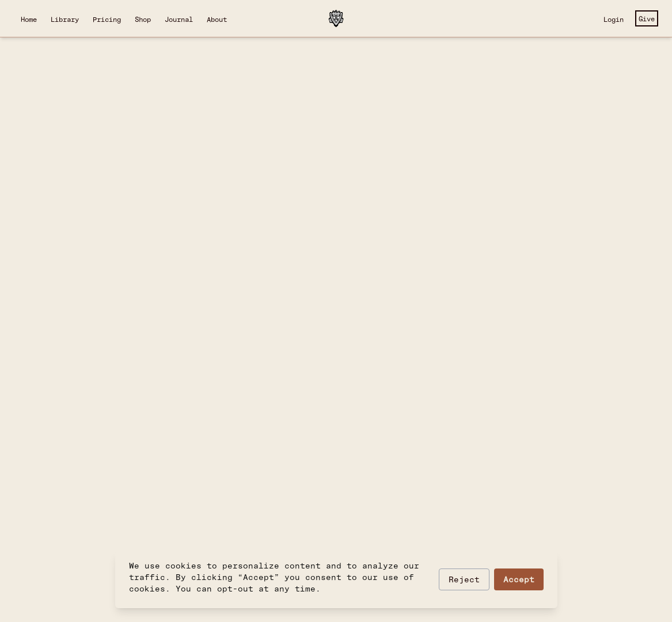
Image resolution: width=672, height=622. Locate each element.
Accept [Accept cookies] (519, 579)
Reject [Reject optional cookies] (464, 579)
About (217, 19)
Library (65, 19)
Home (29, 19)
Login (614, 19)
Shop (143, 19)
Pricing (107, 19)
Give (647, 18)
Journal (179, 19)
